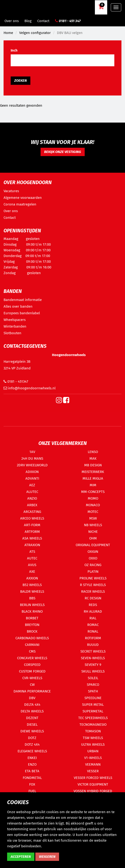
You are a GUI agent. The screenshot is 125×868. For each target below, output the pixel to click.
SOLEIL (93, 678)
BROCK (32, 631)
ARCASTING (32, 512)
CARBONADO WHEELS (32, 638)
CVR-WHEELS (32, 678)
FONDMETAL (32, 778)
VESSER (93, 771)
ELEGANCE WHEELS (32, 751)
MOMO (93, 498)
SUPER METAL (93, 705)
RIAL (93, 618)
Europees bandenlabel (22, 313)
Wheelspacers (15, 320)
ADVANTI (32, 478)
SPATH (93, 691)
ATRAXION (32, 545)
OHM (93, 538)
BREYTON (32, 625)
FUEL (32, 791)
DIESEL (32, 725)
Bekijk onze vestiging (63, 152)
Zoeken (21, 81)
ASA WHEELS (32, 538)
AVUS (32, 565)
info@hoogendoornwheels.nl (30, 388)
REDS (93, 605)
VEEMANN (93, 764)
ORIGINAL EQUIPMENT (93, 545)
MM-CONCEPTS (93, 492)
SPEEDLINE (93, 698)
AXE (32, 572)
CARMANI (32, 645)
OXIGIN (93, 552)
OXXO (93, 558)
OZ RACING (93, 565)
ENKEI (32, 758)
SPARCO (93, 685)
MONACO (93, 505)
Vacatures (11, 191)
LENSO (93, 452)
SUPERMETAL (93, 711)
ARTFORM (32, 532)
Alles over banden (18, 306)
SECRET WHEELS (93, 651)
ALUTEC (32, 492)
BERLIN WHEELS (32, 605)
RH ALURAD (93, 611)
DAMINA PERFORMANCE (32, 691)
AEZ (32, 485)
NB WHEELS (93, 525)
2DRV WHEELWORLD (32, 465)
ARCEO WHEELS (32, 518)
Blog (28, 21)
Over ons (12, 21)
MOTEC (93, 512)
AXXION (32, 578)
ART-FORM (32, 525)
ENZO (32, 764)
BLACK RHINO (32, 611)
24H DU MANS (32, 458)
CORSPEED (32, 665)
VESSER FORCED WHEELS (93, 778)
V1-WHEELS (93, 758)
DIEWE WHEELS (32, 731)
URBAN (93, 751)
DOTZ (32, 738)
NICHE (93, 532)
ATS (32, 552)
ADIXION (32, 472)
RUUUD (93, 645)
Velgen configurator (35, 33)
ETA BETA (32, 771)
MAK (93, 458)
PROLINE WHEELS (93, 578)
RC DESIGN (93, 598)
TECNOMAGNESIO (93, 725)
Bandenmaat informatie (23, 300)
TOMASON (93, 731)
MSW (93, 518)
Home (8, 33)
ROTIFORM (93, 638)
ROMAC (93, 625)
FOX (32, 784)
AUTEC (32, 558)
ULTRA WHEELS (93, 744)
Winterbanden (15, 326)
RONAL (93, 631)
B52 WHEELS (32, 585)
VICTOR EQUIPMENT (93, 784)
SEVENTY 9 (93, 665)
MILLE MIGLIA (93, 478)
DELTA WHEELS (32, 711)
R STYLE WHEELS (93, 585)
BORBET (32, 618)
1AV (32, 452)
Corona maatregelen (20, 204)
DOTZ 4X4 (32, 744)
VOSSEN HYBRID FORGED (93, 791)
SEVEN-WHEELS (93, 658)
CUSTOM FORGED (32, 671)
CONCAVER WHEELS (32, 658)
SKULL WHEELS (93, 671)
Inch (14, 50)
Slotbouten (12, 333)
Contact (43, 21)
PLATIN (93, 572)
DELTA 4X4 (32, 705)
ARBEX (32, 505)
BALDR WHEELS (32, 591)
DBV (32, 698)
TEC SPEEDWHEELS (93, 718)
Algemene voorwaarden (23, 198)
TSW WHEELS (93, 738)
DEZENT (32, 718)
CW (32, 685)
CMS (32, 651)
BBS (32, 598)
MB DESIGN (93, 465)
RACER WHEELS (93, 591)
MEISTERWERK (93, 472)
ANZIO (32, 498)
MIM (93, 485)
